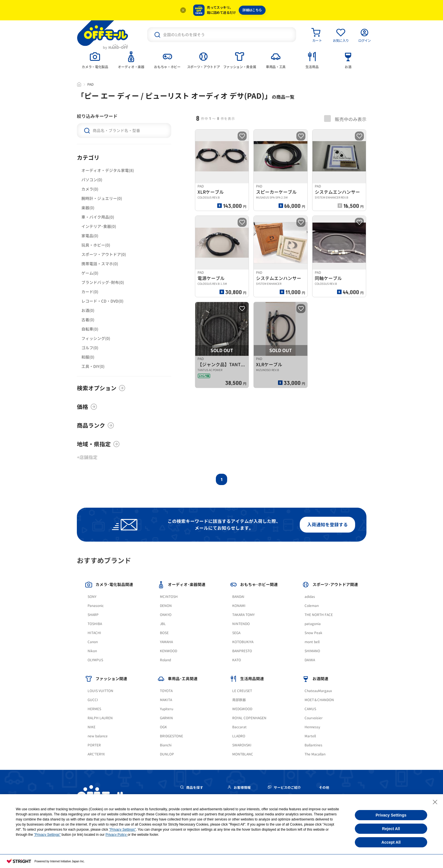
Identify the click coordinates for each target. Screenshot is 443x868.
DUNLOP (167, 754)
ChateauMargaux (318, 691)
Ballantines (313, 745)
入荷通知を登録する (327, 525)
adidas (310, 597)
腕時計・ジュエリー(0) (102, 198)
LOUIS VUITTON (100, 691)
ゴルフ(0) (90, 348)
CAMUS (310, 709)
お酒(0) (88, 310)
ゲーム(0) (90, 273)
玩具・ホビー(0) (96, 245)
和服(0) (88, 357)
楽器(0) (88, 208)
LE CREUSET (242, 691)
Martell (310, 736)
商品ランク (95, 425)
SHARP (93, 615)
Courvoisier (314, 718)
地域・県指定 (98, 444)
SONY (92, 597)
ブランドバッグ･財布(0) (103, 282)
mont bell (312, 642)
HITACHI (94, 633)
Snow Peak (313, 633)
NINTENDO (241, 624)
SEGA (236, 633)
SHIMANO (312, 651)
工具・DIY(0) (93, 366)
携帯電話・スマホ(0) (100, 264)
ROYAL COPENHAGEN (249, 718)
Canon (93, 642)
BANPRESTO (242, 651)
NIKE (92, 727)
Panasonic (96, 606)
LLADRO (239, 736)
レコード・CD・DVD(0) (102, 301)
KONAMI (239, 606)
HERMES (94, 709)
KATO (237, 660)
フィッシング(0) (96, 338)
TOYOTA (166, 691)
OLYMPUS (95, 660)
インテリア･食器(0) (99, 226)
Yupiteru (167, 709)
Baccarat (239, 727)
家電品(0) (90, 236)
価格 (87, 407)
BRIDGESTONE (171, 736)
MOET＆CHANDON (319, 700)
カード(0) (90, 292)
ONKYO (166, 615)
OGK (163, 727)
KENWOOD (169, 651)
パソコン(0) (92, 180)
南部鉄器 (239, 700)
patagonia (313, 624)
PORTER (94, 745)
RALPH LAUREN (100, 718)
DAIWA (310, 660)
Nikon (92, 651)
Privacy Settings (391, 815)
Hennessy (312, 727)
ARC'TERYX (96, 754)
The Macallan (315, 754)
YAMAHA (166, 642)
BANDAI (238, 597)
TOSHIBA (95, 624)
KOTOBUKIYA (243, 642)
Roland (165, 660)
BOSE (164, 633)
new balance (98, 736)
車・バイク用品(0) (98, 217)
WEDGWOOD (242, 709)
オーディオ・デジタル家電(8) (108, 170)
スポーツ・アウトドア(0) (104, 254)
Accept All (391, 842)
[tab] (95, 60)
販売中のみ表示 (345, 119)
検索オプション (101, 388)
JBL (163, 624)
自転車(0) (90, 329)
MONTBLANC (243, 754)
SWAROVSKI (242, 745)
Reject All (391, 829)
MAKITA (166, 700)
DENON (166, 606)
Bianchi (166, 745)
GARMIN (166, 718)
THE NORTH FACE (319, 615)
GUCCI (93, 700)
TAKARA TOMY (243, 615)
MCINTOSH (169, 597)
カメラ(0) (90, 189)
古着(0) (88, 320)
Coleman (312, 606)
